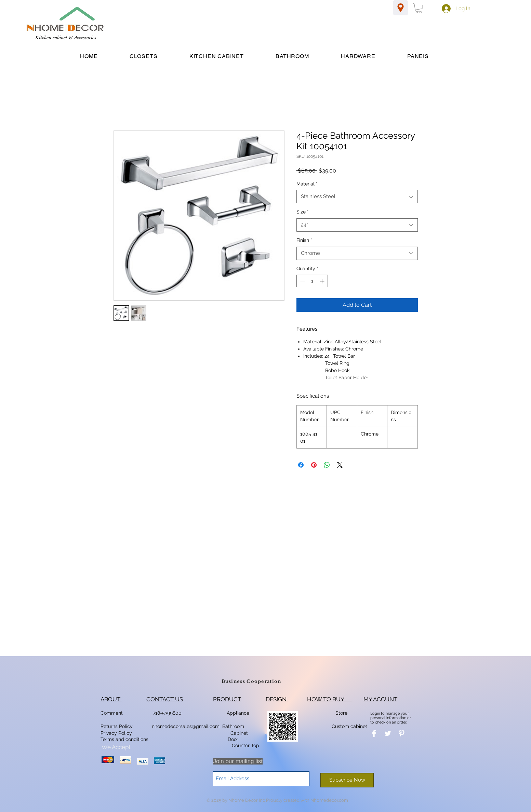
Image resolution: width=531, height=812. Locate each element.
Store (343, 713)
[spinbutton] (312, 281)
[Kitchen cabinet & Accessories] (66, 38)
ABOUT (111, 699)
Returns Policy (117, 726)
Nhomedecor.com (329, 800)
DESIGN (277, 699)
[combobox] (357, 197)
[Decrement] (302, 281)
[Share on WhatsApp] (327, 465)
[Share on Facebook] (301, 465)
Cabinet (238, 733)
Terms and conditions (124, 739)
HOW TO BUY (330, 699)
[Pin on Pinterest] (314, 465)
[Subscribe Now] (347, 780)
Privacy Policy (117, 733)
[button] (419, 8)
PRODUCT (227, 699)
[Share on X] (340, 465)
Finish (304, 240)
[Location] (401, 8)
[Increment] (323, 281)
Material (307, 184)
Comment (113, 713)
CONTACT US (165, 699)
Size (303, 212)
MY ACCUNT (380, 699)
